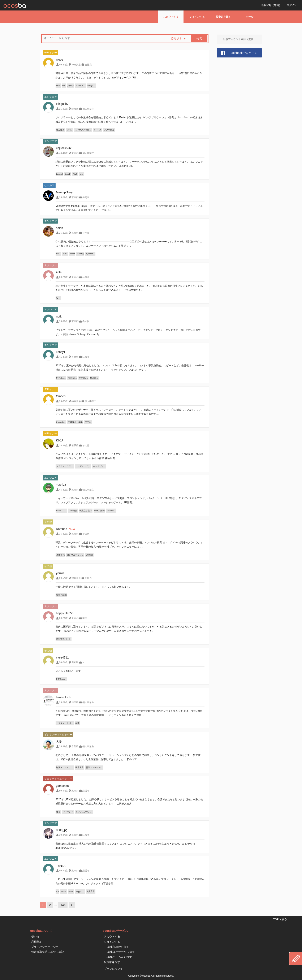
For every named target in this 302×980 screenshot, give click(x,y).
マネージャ (68, 812)
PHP (58, 254)
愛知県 (75, 662)
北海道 (75, 109)
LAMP (68, 174)
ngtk (59, 316)
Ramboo (62, 529)
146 (63, 905)
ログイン (292, 5)
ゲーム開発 (99, 511)
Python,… (83, 378)
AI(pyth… (80, 891)
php (81, 174)
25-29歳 (63, 109)
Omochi (61, 396)
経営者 (86, 197)
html (58, 85)
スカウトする (171, 17)
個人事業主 (88, 109)
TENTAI (61, 866)
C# (57, 891)
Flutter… (94, 378)
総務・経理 (61, 595)
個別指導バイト (64, 639)
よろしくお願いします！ (69, 671)
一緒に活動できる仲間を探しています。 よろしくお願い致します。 (94, 587)
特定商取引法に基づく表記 (48, 952)
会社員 (88, 65)
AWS (75, 174)
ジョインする (197, 17)
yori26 (60, 573)
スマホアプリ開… (83, 130)
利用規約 (37, 942)
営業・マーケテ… (94, 767)
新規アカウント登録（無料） (240, 39)
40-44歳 (63, 65)
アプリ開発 (109, 130)
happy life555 (65, 613)
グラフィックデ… (65, 466)
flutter (71, 891)
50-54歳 (63, 578)
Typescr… (90, 254)
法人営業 (91, 891)
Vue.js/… (92, 85)
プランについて (113, 969)
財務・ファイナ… (65, 767)
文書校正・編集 (75, 422)
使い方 (35, 936)
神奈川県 (76, 65)
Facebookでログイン (243, 53)
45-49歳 (63, 357)
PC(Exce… (61, 679)
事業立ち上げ (86, 511)
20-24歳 (63, 277)
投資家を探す (223, 17)
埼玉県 (75, 702)
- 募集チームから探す (119, 957)
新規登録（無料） (271, 5)
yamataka (62, 786)
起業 (77, 723)
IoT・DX (98, 130)
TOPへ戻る (280, 919)
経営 (58, 812)
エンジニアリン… (84, 812)
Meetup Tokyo (65, 192)
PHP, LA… (61, 378)
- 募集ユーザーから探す (120, 952)
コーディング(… (83, 466)
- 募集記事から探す (118, 947)
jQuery (71, 85)
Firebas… (72, 378)
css (64, 85)
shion (59, 228)
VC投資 (89, 555)
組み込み (60, 130)
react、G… (61, 511)
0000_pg (62, 830)
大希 (59, 742)
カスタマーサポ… (65, 723)
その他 (86, 445)
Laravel (59, 174)
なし (58, 298)
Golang (80, 254)
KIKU (59, 440)
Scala (64, 891)
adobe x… (81, 85)
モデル (88, 422)
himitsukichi (64, 697)
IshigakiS (62, 104)
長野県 (75, 357)
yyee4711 (62, 657)
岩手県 (75, 445)
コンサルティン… (75, 555)
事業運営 (79, 767)
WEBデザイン (99, 466)
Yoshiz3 (61, 485)
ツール (250, 17)
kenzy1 (61, 352)
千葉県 (75, 746)
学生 (85, 618)
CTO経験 (73, 511)
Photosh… (61, 422)
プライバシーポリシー (45, 947)
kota (59, 272)
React (72, 254)
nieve (59, 60)
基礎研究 (60, 555)
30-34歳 (63, 835)
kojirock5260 (64, 148)
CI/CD (70, 130)
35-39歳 (63, 321)
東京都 (75, 153)
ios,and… (111, 511)
